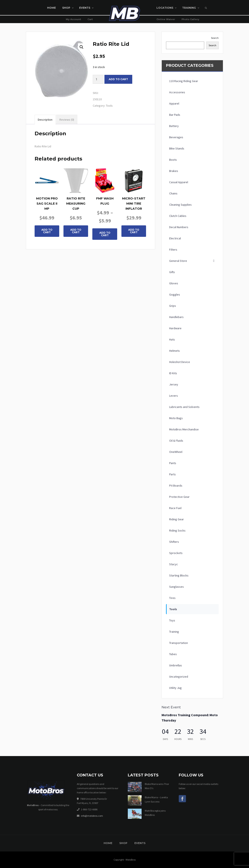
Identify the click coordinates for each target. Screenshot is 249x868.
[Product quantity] (98, 79)
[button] (82, 47)
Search (215, 38)
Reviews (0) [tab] (67, 120)
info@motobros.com (92, 816)
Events (140, 843)
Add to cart (118, 79)
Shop (123, 843)
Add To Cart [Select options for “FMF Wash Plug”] (105, 234)
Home (108, 843)
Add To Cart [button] (47, 231)
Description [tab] (45, 120)
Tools (109, 106)
